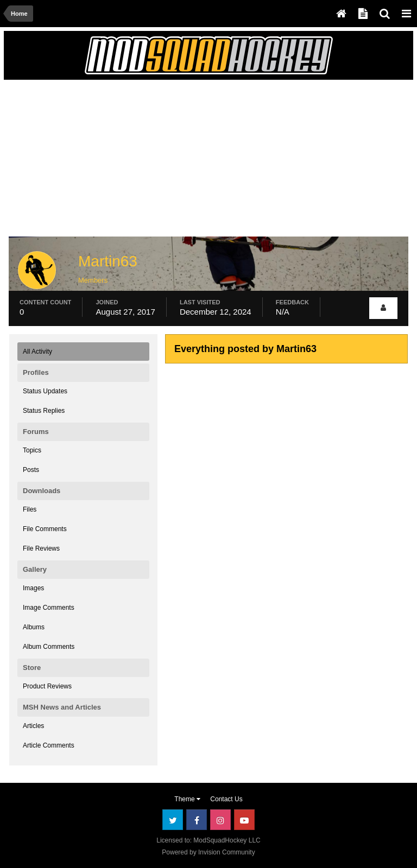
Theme (187, 799)
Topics (32, 450)
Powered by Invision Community (208, 852)
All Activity (37, 352)
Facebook (197, 820)
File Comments (45, 529)
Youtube (244, 820)
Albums (34, 627)
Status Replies (44, 411)
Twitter (173, 820)
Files (30, 509)
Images (33, 588)
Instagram (220, 820)
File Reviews (41, 548)
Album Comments (49, 647)
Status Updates (45, 391)
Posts (31, 470)
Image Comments (49, 608)
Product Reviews (47, 686)
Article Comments (49, 745)
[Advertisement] (136, 161)
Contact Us (226, 799)
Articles (33, 726)
